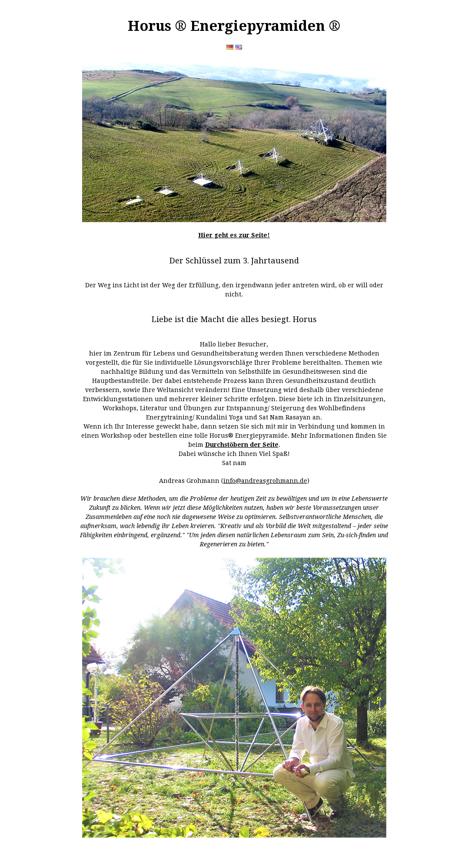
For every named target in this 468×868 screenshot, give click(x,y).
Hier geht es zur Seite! (234, 235)
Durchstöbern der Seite (242, 445)
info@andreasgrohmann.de (265, 481)
